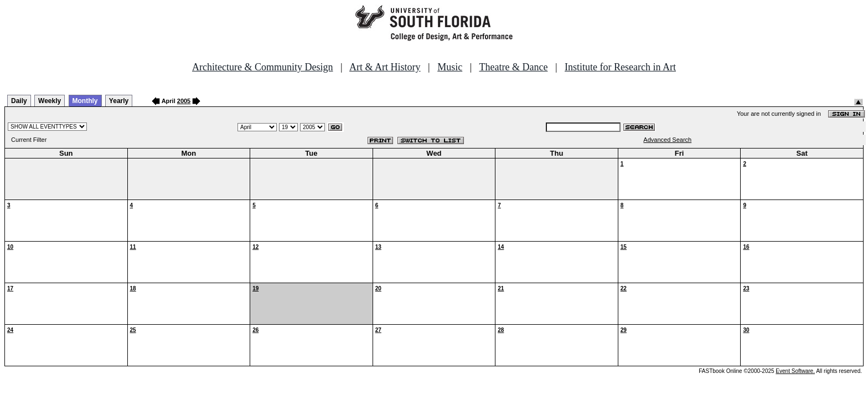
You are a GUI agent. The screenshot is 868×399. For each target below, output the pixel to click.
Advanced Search (667, 140)
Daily (19, 101)
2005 (184, 101)
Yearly (119, 101)
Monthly (85, 101)
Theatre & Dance (513, 67)
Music (450, 67)
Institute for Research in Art (620, 67)
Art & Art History (385, 67)
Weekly (50, 101)
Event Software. (795, 371)
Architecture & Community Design (262, 67)
